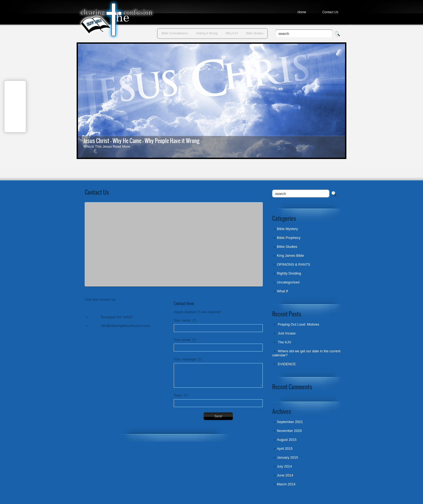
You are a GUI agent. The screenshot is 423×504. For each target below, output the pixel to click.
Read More (121, 146)
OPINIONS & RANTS (294, 264)
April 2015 (285, 449)
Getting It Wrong (207, 33)
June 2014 (285, 475)
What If (282, 291)
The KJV (285, 342)
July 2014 (284, 466)
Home (302, 12)
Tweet (15, 112)
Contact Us (330, 12)
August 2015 (287, 440)
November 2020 (289, 431)
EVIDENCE (287, 364)
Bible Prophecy (289, 238)
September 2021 (290, 422)
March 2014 (286, 484)
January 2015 (287, 457)
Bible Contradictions (175, 33)
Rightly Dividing (289, 273)
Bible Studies (255, 33)
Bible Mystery (287, 229)
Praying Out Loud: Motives (299, 324)
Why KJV (232, 33)
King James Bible (290, 256)
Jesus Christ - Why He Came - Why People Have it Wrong (141, 141)
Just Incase (287, 333)
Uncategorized (288, 282)
